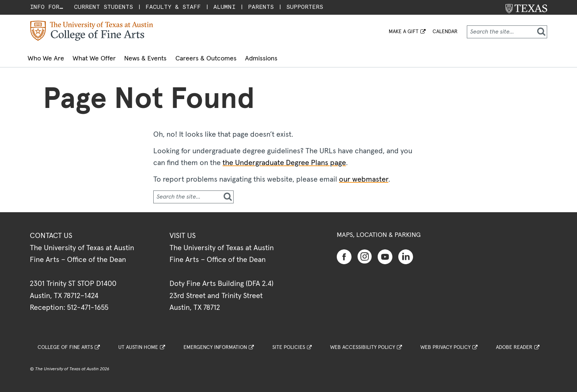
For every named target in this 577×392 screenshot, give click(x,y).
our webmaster (364, 176)
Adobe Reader (514, 344)
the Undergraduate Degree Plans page (284, 160)
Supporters (305, 7)
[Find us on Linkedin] (406, 253)
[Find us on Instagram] (365, 253)
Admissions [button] (302, 57)
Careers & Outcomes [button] (238, 57)
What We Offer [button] (108, 57)
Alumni (224, 7)
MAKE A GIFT (404, 32)
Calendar (445, 32)
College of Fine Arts (65, 344)
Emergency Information (215, 344)
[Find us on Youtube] (385, 253)
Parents (261, 7)
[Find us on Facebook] (344, 253)
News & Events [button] (168, 57)
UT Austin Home (138, 344)
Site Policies (289, 344)
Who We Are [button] (50, 57)
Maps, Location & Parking (379, 232)
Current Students (104, 7)
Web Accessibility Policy (363, 344)
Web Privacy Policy (445, 344)
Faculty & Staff (173, 7)
